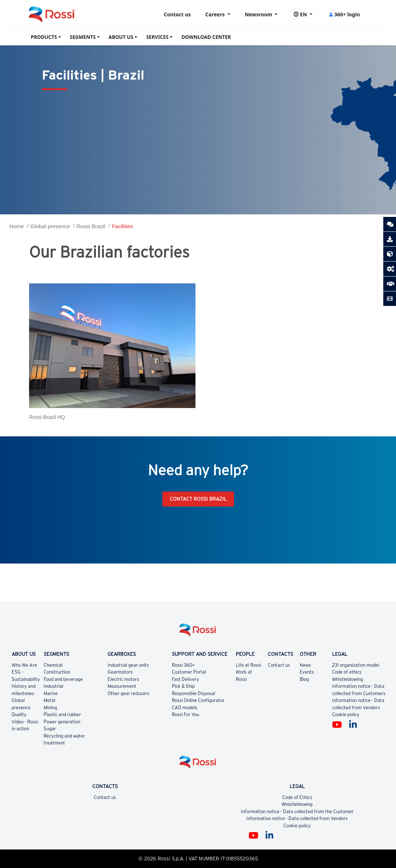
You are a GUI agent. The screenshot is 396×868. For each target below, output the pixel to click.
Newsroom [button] (259, 14)
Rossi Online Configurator (198, 700)
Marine (51, 693)
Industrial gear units (128, 665)
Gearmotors (120, 672)
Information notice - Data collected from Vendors (297, 818)
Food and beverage (63, 679)
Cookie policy (346, 714)
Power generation (62, 722)
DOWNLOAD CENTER (206, 37)
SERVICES (157, 37)
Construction (57, 672)
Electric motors (123, 679)
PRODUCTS (44, 37)
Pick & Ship (183, 686)
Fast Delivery (185, 679)
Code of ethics (347, 672)
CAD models (185, 708)
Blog (304, 679)
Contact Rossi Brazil (198, 499)
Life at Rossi (248, 665)
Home (17, 226)
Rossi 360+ (183, 665)
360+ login (344, 14)
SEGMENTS (83, 37)
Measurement (122, 686)
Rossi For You (185, 714)
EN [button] (301, 14)
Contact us (177, 14)
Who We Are (24, 665)
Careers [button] (216, 14)
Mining (50, 708)
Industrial (53, 686)
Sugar (50, 729)
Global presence (50, 226)
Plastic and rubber (62, 714)
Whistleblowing (347, 679)
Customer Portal (189, 672)
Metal (49, 700)
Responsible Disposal (193, 693)
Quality (19, 714)
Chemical (53, 665)
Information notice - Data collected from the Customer (297, 812)
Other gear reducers (128, 693)
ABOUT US (121, 37)
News (305, 665)
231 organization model (356, 665)
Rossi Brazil (91, 226)
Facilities (122, 226)
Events (307, 672)
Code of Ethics (297, 797)
